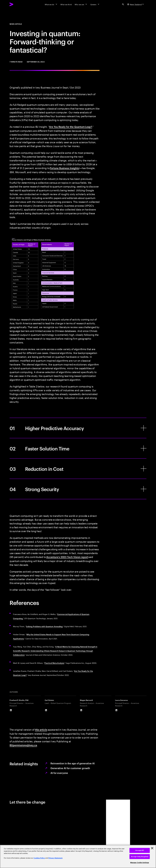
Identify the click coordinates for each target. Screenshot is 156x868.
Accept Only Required (140, 857)
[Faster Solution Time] (78, 448)
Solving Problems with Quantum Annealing (44, 626)
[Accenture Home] (17, 4)
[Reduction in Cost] (78, 469)
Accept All (140, 850)
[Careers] (95, 4)
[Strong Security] (78, 489)
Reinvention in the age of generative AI (73, 763)
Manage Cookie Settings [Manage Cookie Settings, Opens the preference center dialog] (140, 863)
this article (41, 730)
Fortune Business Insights (64, 168)
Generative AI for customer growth (70, 768)
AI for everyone (59, 773)
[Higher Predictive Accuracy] (78, 428)
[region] (78, 856)
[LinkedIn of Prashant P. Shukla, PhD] (11, 710)
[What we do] (51, 4)
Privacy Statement (55, 858)
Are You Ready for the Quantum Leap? (71, 127)
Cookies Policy (39, 858)
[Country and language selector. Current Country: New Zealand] (136, 4)
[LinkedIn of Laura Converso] (116, 710)
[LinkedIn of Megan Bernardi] (81, 710)
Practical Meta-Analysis (54, 663)
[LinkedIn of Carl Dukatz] (46, 710)
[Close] (152, 848)
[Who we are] (81, 4)
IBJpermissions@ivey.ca (23, 745)
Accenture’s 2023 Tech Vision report (67, 557)
